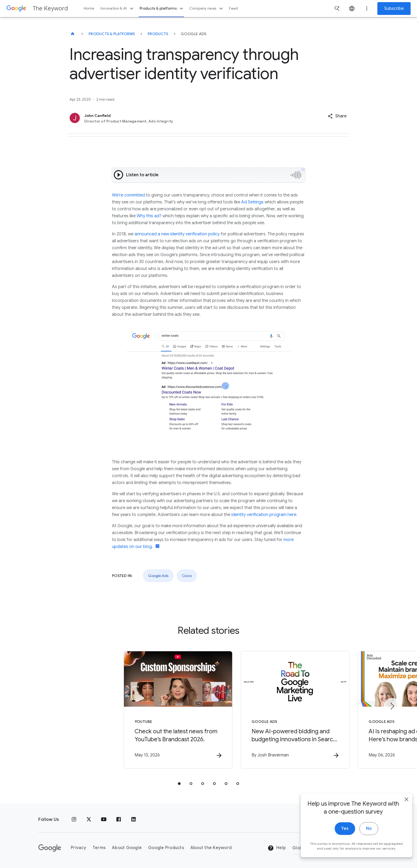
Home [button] (89, 8)
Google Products (166, 848)
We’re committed (128, 195)
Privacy (78, 848)
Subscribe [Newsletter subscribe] (394, 9)
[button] (337, 116)
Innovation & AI (118, 9)
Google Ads (158, 576)
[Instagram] (74, 820)
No (363, 841)
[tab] (179, 784)
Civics (187, 576)
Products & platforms (162, 9)
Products (158, 34)
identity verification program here (264, 515)
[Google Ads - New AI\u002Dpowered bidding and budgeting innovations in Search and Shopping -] (278, 711)
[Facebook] (119, 820)
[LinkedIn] (134, 820)
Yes (339, 841)
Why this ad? (149, 216)
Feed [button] (233, 8)
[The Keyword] (73, 34)
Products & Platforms (112, 34)
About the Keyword (211, 848)
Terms (99, 848)
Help (277, 848)
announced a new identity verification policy (177, 234)
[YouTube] (104, 820)
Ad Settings (252, 202)
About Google (127, 848)
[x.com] (89, 820)
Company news (207, 9)
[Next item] (392, 707)
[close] (401, 812)
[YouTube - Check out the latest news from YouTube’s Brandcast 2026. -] (139, 711)
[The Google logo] (50, 848)
